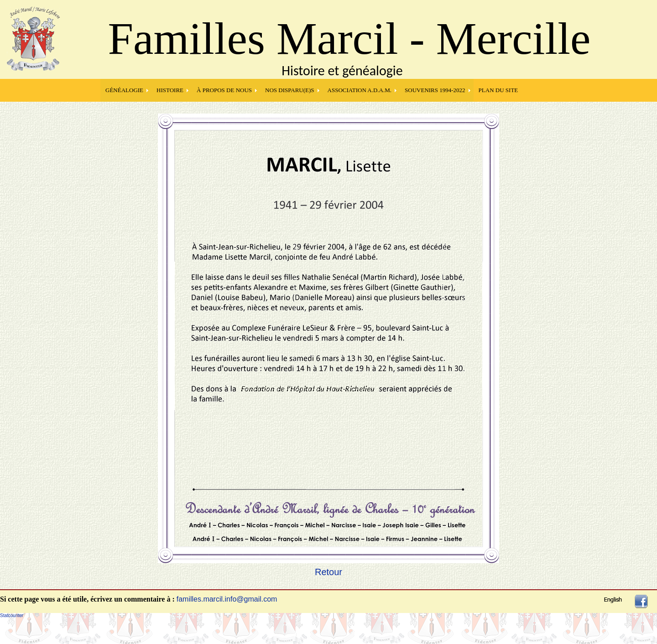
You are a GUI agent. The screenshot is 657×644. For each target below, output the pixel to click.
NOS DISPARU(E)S (290, 90)
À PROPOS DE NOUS (224, 90)
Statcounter (12, 615)
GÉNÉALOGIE (124, 90)
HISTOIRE (170, 90)
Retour (328, 572)
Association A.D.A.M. (360, 90)
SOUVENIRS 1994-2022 (435, 90)
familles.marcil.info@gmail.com (227, 599)
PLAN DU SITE (498, 90)
